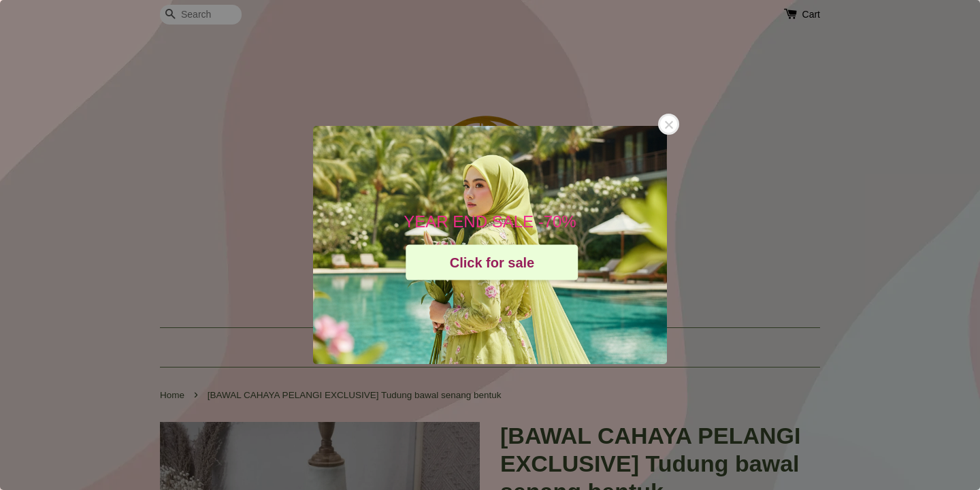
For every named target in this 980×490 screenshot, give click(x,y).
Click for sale (492, 262)
